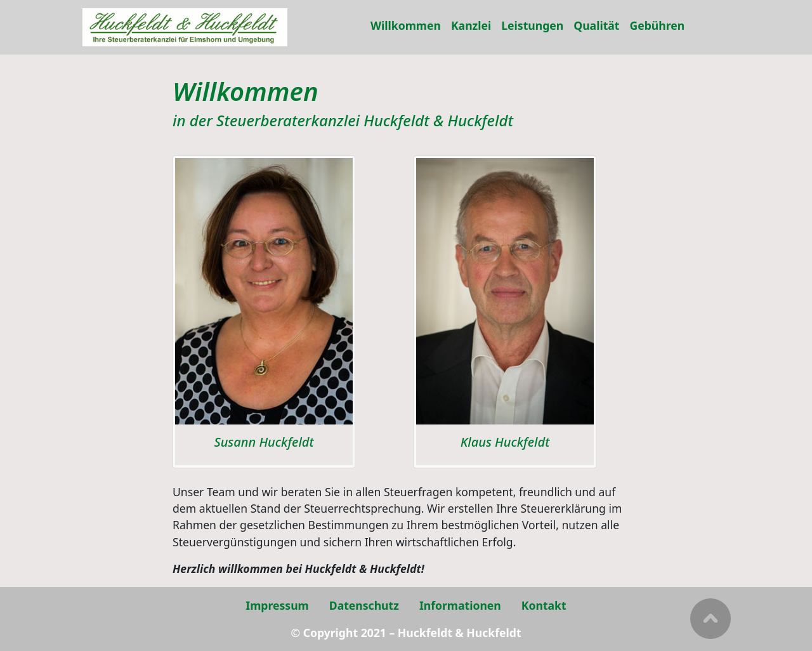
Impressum (277, 605)
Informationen (460, 605)
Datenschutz (364, 605)
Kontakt (544, 605)
